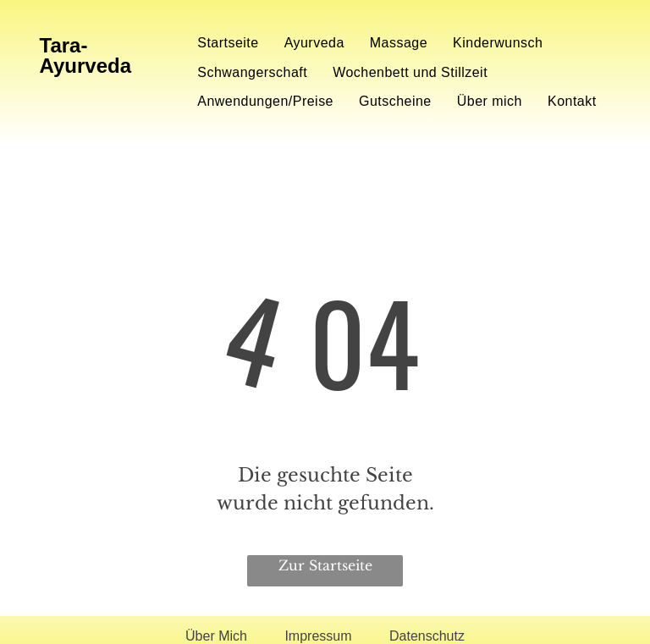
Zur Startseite (325, 565)
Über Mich (216, 636)
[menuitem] (228, 43)
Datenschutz (427, 636)
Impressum (318, 636)
